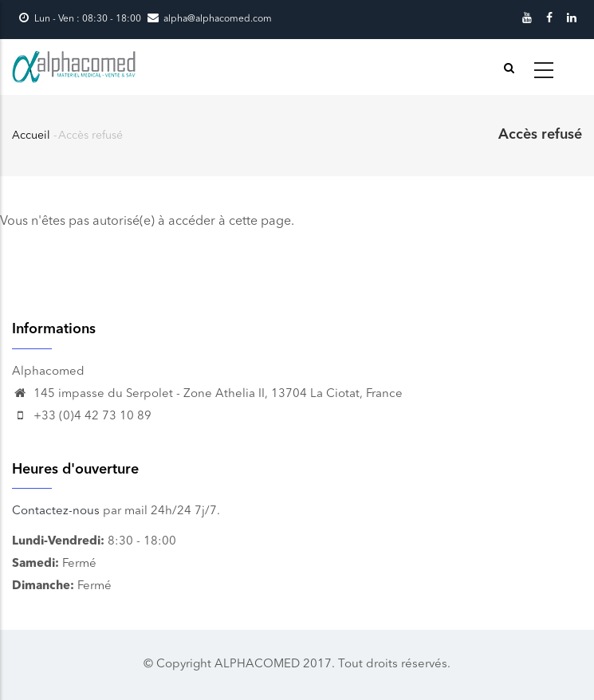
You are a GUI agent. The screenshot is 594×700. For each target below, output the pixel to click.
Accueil (31, 136)
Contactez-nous (56, 511)
